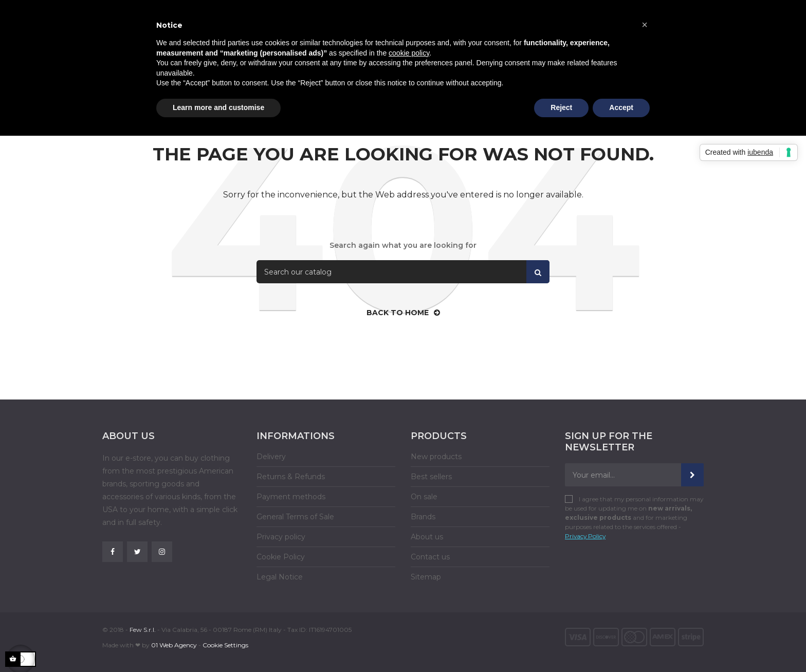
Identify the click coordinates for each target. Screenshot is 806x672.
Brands (423, 517)
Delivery (271, 457)
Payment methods (291, 497)
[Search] (403, 272)
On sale (424, 497)
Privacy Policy (585, 536)
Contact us (430, 557)
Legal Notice (280, 577)
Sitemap (426, 577)
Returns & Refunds (291, 477)
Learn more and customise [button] (218, 107)
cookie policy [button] (409, 53)
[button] (645, 25)
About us (427, 537)
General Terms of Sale (295, 517)
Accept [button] (621, 107)
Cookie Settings (225, 645)
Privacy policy (281, 537)
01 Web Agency (174, 645)
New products (436, 457)
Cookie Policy (281, 557)
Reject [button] (561, 107)
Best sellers (431, 477)
